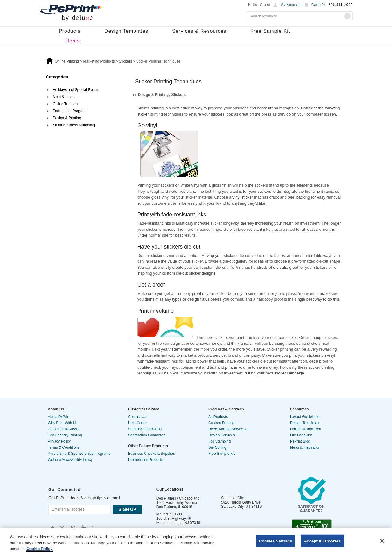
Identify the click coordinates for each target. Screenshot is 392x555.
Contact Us (137, 417)
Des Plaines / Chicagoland (178, 498)
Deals (73, 41)
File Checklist (301, 435)
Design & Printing (67, 118)
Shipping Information (145, 429)
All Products (218, 417)
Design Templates (126, 31)
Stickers (179, 95)
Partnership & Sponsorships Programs (79, 454)
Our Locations (170, 489)
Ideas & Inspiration (305, 447)
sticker (143, 114)
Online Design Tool (305, 429)
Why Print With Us (63, 423)
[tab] (81, 90)
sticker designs (202, 273)
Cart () (318, 5)
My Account (291, 5)
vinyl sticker (243, 197)
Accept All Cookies (322, 541)
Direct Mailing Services (227, 429)
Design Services (222, 435)
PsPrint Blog (300, 441)
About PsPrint (59, 417)
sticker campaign (289, 373)
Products (70, 31)
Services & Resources (199, 31)
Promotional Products (146, 460)
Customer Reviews (63, 429)
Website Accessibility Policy (70, 460)
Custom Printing (221, 423)
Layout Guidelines (305, 417)
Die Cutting (217, 447)
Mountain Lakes (170, 514)
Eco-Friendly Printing (65, 435)
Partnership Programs (71, 111)
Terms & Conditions (64, 447)
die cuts (280, 267)
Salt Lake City (232, 498)
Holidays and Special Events (76, 90)
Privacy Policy (59, 441)
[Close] (382, 541)
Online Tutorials (65, 104)
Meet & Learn (64, 97)
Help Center (138, 423)
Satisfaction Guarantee (147, 435)
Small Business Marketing (74, 125)
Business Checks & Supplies (151, 454)
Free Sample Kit (270, 31)
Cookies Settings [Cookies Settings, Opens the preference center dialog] (276, 541)
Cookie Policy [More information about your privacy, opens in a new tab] (39, 549)
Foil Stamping (219, 441)
